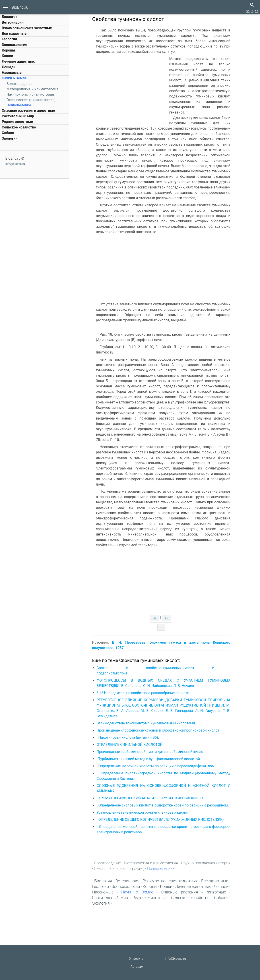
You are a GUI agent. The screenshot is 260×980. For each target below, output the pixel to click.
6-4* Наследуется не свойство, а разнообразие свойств (144, 693)
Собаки (8, 133)
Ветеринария (13, 22)
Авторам (137, 967)
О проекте (136, 959)
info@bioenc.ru (15, 164)
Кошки (7, 56)
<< (248, 11)
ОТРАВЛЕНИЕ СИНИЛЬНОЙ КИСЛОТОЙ (130, 745)
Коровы (8, 50)
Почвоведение (19, 105)
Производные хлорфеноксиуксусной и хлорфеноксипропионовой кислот (159, 730)
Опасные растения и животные (28, 111)
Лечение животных (18, 61)
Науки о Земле (14, 78)
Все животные (14, 34)
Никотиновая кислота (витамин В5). (129, 737)
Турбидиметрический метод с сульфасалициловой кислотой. (150, 759)
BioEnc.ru (20, 7)
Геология (9, 39)
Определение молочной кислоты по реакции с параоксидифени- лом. (157, 766)
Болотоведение (20, 84)
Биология (10, 17)
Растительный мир (18, 116)
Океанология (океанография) (31, 100)
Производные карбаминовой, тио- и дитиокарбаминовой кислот (151, 752)
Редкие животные (17, 122)
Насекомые (12, 73)
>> (257, 11)
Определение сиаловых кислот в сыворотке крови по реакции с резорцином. (164, 805)
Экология (10, 138)
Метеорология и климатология (32, 89)
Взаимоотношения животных (27, 28)
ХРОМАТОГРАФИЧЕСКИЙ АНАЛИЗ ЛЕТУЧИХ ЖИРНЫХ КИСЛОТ (152, 798)
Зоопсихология (14, 45)
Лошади (9, 67)
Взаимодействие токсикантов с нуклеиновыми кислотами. (147, 723)
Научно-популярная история (30, 94)
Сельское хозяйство (19, 127)
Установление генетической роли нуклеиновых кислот (143, 812)
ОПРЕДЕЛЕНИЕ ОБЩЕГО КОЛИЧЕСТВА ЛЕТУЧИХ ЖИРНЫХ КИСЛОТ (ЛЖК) (162, 820)
